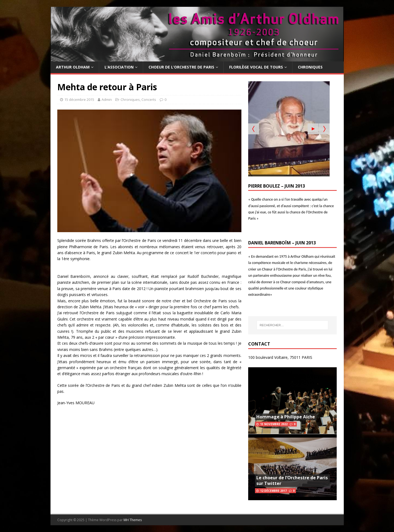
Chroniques (310, 67)
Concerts (149, 99)
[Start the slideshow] (313, 129)
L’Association (119, 67)
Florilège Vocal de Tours (256, 67)
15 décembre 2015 (79, 99)
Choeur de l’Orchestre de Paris (181, 67)
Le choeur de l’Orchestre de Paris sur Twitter (292, 480)
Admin (107, 99)
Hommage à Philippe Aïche (286, 417)
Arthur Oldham (73, 67)
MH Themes (133, 520)
